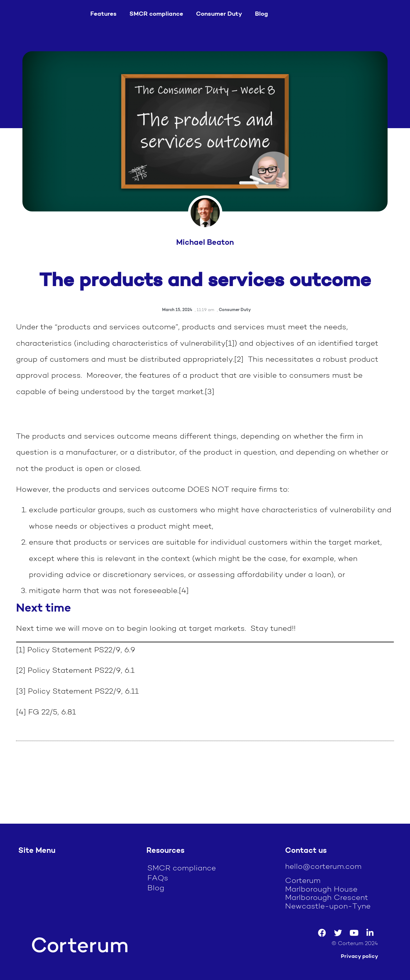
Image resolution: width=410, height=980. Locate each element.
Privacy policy (359, 956)
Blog (262, 14)
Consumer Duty (219, 14)
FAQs (158, 878)
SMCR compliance (156, 14)
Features (103, 14)
